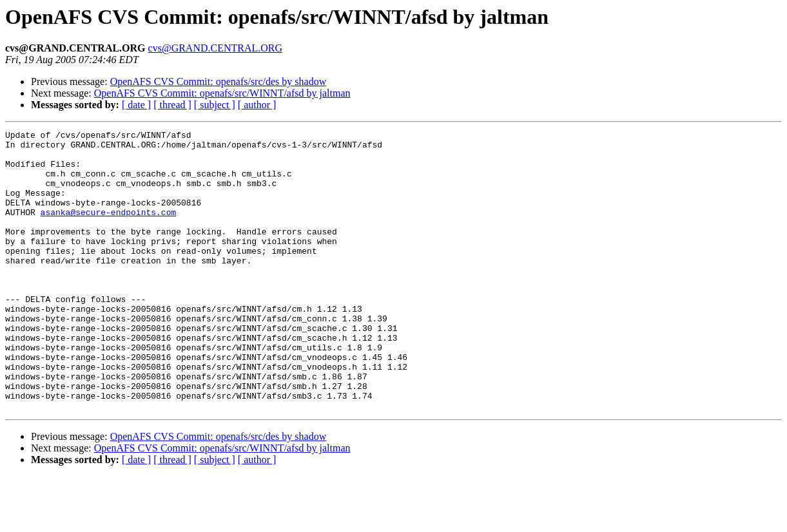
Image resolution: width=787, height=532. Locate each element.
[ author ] (257, 105)
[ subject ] (215, 105)
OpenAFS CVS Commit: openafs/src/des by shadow (219, 81)
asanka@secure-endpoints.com (109, 229)
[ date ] (136, 105)
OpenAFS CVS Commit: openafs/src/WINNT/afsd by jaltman (222, 93)
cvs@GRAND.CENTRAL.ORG (216, 48)
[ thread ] (172, 105)
